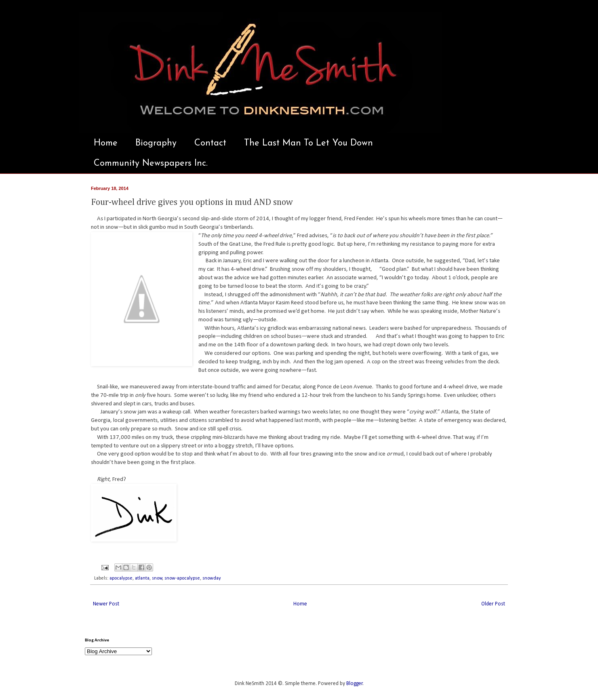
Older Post (493, 604)
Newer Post (106, 604)
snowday (212, 578)
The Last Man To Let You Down (308, 143)
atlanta (142, 578)
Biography (156, 143)
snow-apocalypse (182, 578)
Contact (210, 143)
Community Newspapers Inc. (151, 163)
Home (106, 143)
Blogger (355, 684)
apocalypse (121, 578)
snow (157, 578)
